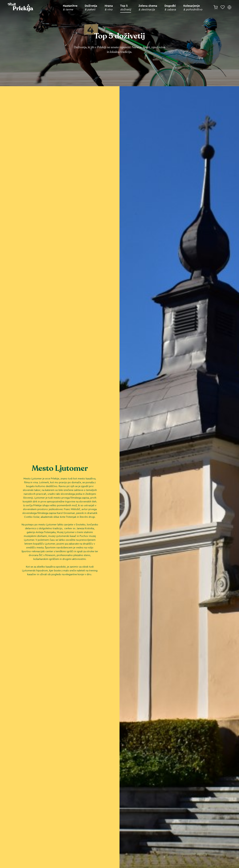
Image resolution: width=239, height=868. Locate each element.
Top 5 (126, 8)
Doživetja (91, 8)
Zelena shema (148, 8)
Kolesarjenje (193, 8)
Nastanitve (70, 8)
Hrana (109, 8)
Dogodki (170, 8)
